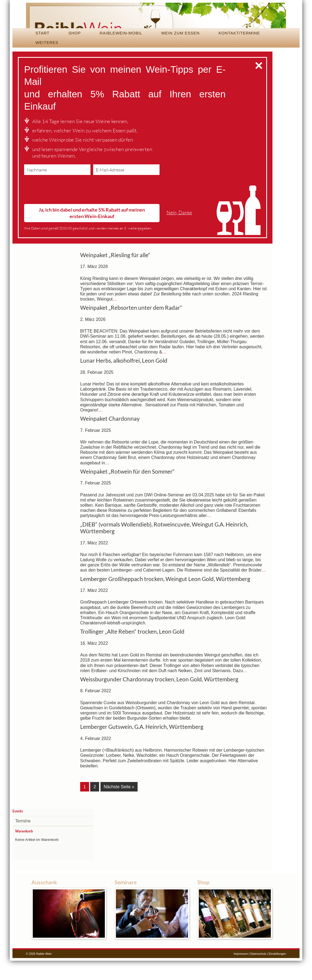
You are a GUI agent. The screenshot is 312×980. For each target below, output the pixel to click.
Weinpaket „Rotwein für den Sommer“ (127, 492)
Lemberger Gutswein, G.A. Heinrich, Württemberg (142, 747)
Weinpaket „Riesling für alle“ (115, 275)
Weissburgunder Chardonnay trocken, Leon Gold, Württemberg (159, 700)
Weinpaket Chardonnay (110, 439)
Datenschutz (258, 973)
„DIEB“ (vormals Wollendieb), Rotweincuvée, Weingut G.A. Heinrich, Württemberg (164, 548)
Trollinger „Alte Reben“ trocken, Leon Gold (132, 652)
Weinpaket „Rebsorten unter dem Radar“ (131, 328)
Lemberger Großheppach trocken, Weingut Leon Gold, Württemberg (165, 599)
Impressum (241, 973)
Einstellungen (277, 973)
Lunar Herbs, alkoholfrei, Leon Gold (124, 381)
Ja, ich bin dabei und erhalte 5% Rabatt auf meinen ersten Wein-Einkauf (92, 233)
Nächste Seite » (119, 807)
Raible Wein (156, 26)
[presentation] (65, 211)
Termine (23, 840)
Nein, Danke (179, 233)
